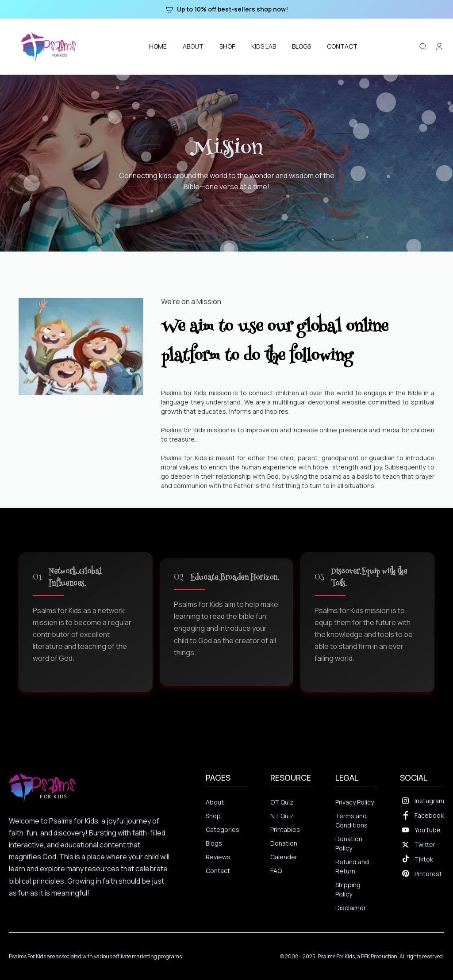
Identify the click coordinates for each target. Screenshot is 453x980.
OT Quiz (282, 802)
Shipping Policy (348, 889)
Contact (218, 871)
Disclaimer (351, 908)
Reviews (218, 857)
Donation (284, 843)
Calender (284, 857)
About (215, 802)
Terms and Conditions (351, 820)
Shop (213, 816)
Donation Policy (349, 843)
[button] (193, 46)
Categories (223, 829)
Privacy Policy (355, 802)
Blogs (214, 843)
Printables (285, 829)
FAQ (276, 871)
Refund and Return (352, 866)
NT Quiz (282, 816)
